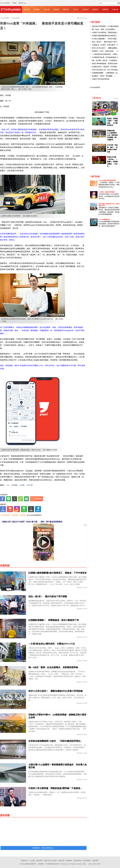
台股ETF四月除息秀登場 (101, 79)
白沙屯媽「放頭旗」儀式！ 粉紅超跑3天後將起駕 (112, 148)
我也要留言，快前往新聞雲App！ (43, 848)
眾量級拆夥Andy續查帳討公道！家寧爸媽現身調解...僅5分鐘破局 (112, 135)
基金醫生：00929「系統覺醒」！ (104, 76)
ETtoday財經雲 (95, 87)
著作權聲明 (87, 861)
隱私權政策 (78, 861)
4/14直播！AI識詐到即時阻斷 (106, 192)
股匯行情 (66, 9)
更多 (116, 98)
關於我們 (40, 861)
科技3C (76, 9)
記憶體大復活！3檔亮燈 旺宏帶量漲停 (106, 67)
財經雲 (11, 10)
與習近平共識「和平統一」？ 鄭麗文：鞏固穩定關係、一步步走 (112, 162)
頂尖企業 (46, 9)
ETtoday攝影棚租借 (104, 219)
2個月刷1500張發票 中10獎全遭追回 (105, 26)
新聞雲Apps (22, 1)
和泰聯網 (14, 485)
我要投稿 (24, 861)
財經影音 (86, 9)
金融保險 (56, 9)
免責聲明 (95, 861)
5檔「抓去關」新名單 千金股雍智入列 (106, 60)
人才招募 (32, 861)
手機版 (14, 1)
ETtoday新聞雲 (5, 1)
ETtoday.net (65, 864)
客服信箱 (61, 861)
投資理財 (27, 9)
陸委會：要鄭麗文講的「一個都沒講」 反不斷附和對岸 (112, 122)
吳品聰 (22, 485)
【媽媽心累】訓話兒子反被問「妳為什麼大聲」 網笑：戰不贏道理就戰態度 (32, 522)
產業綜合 (95, 9)
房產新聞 (105, 9)
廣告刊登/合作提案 (50, 861)
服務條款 (69, 861)
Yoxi (8, 485)
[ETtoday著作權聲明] (34, 515)
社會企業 (115, 9)
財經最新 (37, 9)
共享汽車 (30, 485)
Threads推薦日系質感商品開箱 (107, 180)
